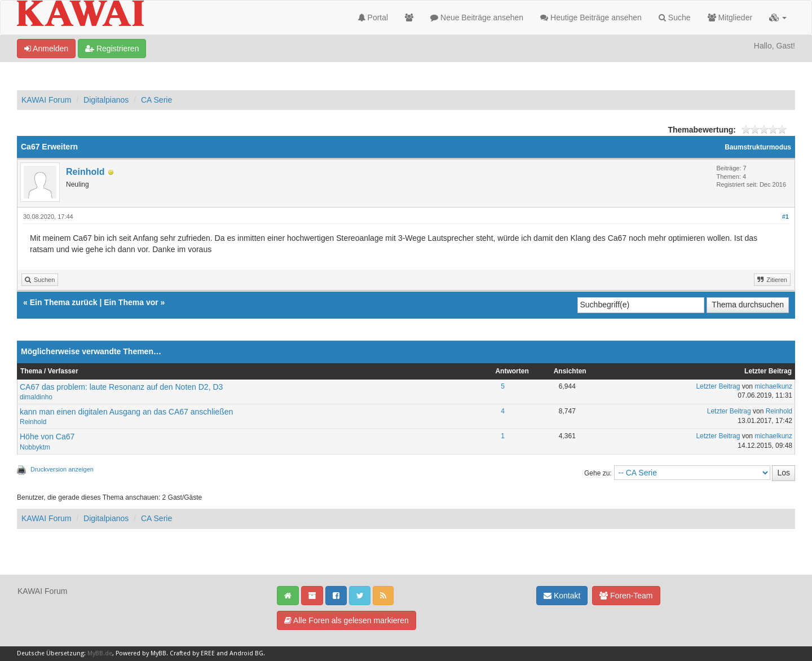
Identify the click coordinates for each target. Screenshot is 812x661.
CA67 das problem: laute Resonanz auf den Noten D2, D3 (121, 387)
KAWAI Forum (46, 100)
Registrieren (112, 49)
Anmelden (46, 49)
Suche (675, 17)
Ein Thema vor (131, 302)
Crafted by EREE (192, 653)
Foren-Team (626, 596)
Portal (373, 17)
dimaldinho (36, 397)
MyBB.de (100, 653)
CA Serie (156, 100)
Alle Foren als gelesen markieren (347, 620)
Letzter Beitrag (718, 386)
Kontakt (562, 596)
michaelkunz (773, 386)
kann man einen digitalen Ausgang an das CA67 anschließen (126, 412)
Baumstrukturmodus (758, 147)
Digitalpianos (106, 100)
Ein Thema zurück (64, 302)
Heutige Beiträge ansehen (591, 17)
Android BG (246, 653)
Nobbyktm (35, 447)
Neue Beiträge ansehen (477, 17)
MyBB (158, 653)
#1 (785, 217)
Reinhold (85, 172)
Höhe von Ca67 (47, 437)
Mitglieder (730, 17)
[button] (778, 17)
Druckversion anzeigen (62, 469)
